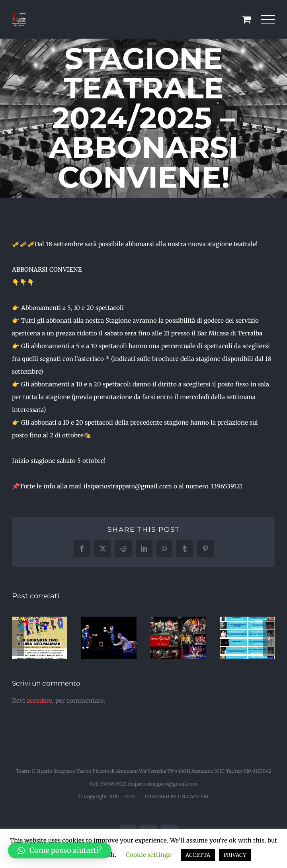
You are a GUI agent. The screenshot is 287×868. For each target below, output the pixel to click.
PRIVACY (235, 855)
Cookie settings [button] (148, 855)
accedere (39, 700)
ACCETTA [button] (198, 855)
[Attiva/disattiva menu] (268, 20)
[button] (18, 638)
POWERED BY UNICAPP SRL (177, 796)
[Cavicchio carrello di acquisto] (246, 19)
